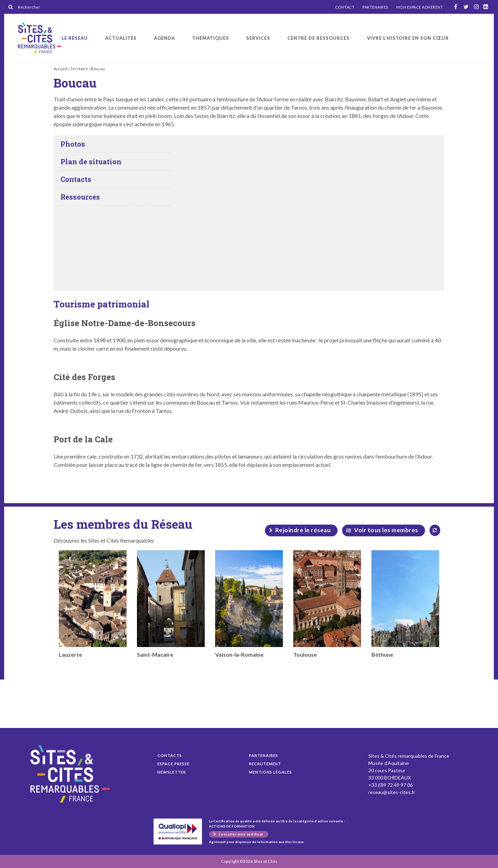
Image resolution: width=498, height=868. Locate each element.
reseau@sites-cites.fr (392, 792)
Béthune (405, 604)
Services (258, 38)
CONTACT (345, 7)
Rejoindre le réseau (303, 530)
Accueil (60, 69)
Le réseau (75, 38)
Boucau (40, 38)
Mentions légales (270, 772)
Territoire (79, 69)
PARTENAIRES (375, 7)
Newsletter (172, 772)
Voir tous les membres (386, 530)
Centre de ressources (319, 38)
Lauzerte (93, 604)
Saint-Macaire (171, 604)
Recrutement (265, 764)
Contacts (170, 755)
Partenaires (264, 755)
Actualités (121, 38)
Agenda (164, 38)
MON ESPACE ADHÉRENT (420, 7)
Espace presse (173, 764)
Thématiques (211, 38)
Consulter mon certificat (241, 834)
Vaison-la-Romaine (249, 604)
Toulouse (327, 604)
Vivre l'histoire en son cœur (408, 38)
